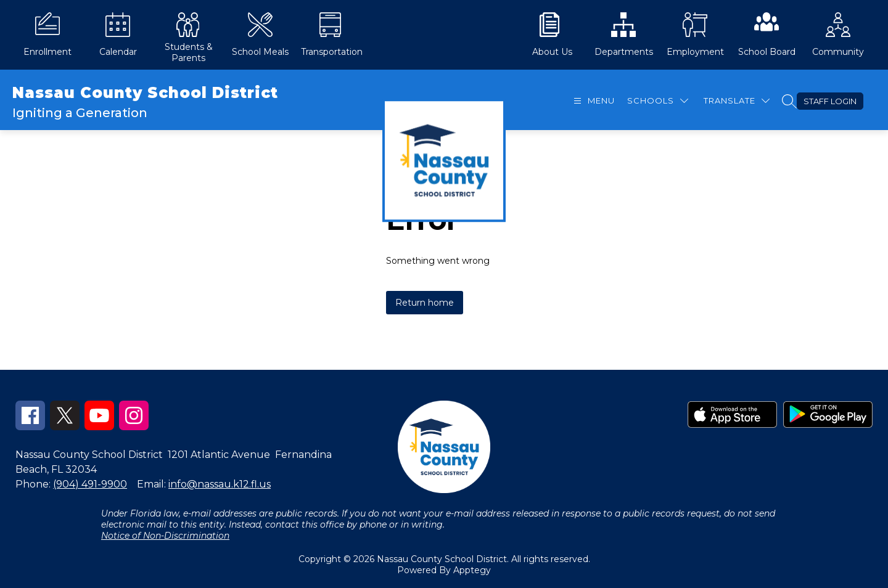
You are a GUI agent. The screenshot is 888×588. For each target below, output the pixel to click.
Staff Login (830, 101)
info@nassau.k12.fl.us (220, 484)
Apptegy (472, 570)
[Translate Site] (737, 101)
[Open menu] (593, 101)
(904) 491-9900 (90, 484)
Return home (425, 303)
